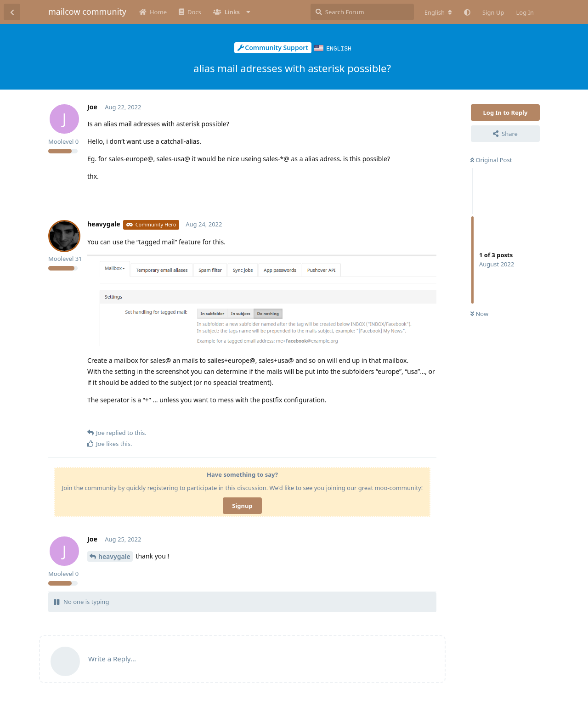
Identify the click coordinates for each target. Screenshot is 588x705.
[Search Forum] (362, 12)
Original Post (491, 159)
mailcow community (87, 11)
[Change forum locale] (438, 12)
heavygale (114, 556)
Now (479, 313)
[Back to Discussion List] (12, 12)
